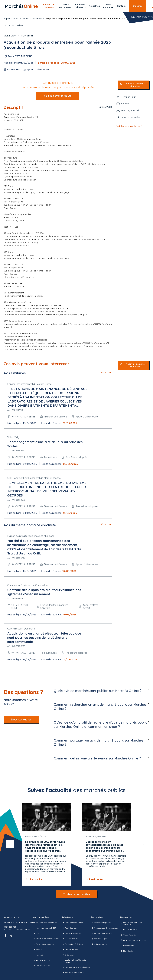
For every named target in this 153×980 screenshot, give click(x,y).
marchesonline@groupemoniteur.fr (19, 922)
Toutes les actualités (77, 894)
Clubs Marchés (128, 935)
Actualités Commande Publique (131, 923)
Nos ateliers (127, 946)
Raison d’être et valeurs (45, 923)
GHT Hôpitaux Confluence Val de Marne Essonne (34, 478)
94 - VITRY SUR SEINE (20, 56)
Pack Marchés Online (73, 923)
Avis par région (99, 939)
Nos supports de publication (76, 967)
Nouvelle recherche (32, 19)
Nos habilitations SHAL (73, 973)
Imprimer (125, 104)
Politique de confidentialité (46, 939)
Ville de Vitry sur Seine (18, 36)
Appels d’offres (11, 19)
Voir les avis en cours (58, 96)
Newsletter (39, 955)
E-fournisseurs (70, 939)
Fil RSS (37, 950)
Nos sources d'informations (105, 928)
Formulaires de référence (133, 940)
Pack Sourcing (70, 928)
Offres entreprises (65, 6)
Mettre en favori (128, 97)
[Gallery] (76, 844)
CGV (36, 933)
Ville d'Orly (13, 437)
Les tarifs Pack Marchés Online (74, 961)
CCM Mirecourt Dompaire (21, 629)
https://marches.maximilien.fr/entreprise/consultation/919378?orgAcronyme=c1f (69, 343)
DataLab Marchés (71, 933)
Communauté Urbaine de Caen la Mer (28, 585)
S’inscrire (138, 6)
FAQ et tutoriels (129, 929)
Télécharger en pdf (130, 110)
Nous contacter (21, 719)
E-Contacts (68, 955)
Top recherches (41, 966)
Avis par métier (99, 944)
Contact (121, 6)
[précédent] (10, 844)
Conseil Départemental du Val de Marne (29, 384)
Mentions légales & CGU (45, 928)
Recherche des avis (101, 933)
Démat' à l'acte (70, 950)
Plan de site (127, 951)
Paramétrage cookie (43, 944)
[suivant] (143, 844)
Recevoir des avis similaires (135, 85)
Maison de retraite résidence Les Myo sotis (31, 536)
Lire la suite (34, 879)
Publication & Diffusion (73, 944)
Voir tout (106, 372)
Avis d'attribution (41, 960)
